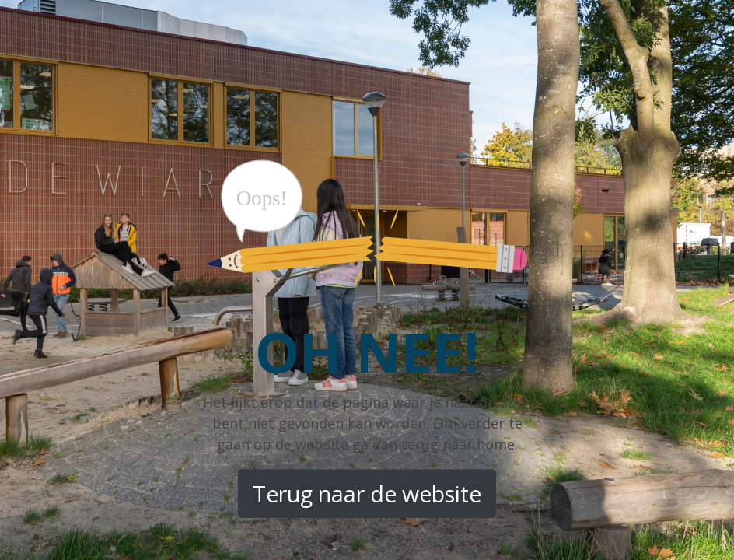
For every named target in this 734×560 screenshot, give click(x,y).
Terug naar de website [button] (367, 494)
